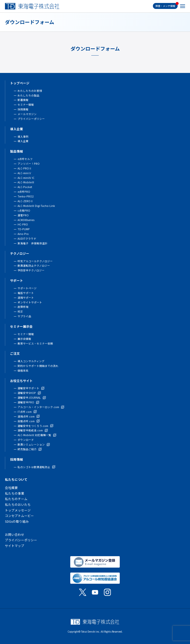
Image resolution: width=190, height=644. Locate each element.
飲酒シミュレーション (31, 444)
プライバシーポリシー (31, 119)
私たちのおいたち (18, 504)
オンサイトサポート (30, 302)
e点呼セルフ (25, 159)
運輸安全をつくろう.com (33, 426)
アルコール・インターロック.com (38, 407)
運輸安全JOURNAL (29, 398)
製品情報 (17, 151)
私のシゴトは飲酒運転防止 (34, 467)
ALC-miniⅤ (24, 173)
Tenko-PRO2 (26, 196)
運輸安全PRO (26, 402)
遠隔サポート (26, 298)
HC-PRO (23, 224)
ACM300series (26, 220)
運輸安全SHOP (27, 393)
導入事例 (23, 137)
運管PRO (23, 215)
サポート (17, 280)
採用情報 (23, 109)
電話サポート (26, 293)
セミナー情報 (26, 105)
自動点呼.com (26, 421)
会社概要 (11, 488)
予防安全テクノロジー (31, 270)
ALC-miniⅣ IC (26, 178)
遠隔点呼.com (26, 416)
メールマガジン (27, 114)
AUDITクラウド (27, 239)
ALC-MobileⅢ (26, 182)
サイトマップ (15, 546)
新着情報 (23, 100)
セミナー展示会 (21, 326)
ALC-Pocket (25, 187)
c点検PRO (24, 210)
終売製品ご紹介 (27, 449)
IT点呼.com (25, 412)
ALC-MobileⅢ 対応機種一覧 (34, 435)
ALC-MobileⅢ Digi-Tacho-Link (36, 206)
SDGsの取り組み (17, 521)
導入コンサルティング (31, 361)
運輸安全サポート (28, 388)
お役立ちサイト (21, 381)
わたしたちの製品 (28, 95)
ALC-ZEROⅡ (25, 201)
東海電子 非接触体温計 (33, 243)
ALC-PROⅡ (25, 168)
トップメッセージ (18, 510)
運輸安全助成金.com (30, 430)
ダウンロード (26, 440)
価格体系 (23, 370)
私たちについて (16, 479)
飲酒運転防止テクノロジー (34, 266)
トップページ (20, 83)
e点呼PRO (24, 192)
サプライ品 (24, 316)
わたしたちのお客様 (30, 91)
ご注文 (15, 353)
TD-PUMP (24, 229)
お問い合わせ (15, 534)
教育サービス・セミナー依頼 (35, 343)
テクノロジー (20, 253)
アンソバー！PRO (29, 164)
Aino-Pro (23, 234)
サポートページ (27, 288)
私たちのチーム (16, 499)
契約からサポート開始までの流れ (38, 366)
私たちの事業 (15, 493)
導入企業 (17, 129)
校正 (20, 311)
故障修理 (23, 307)
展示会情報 (24, 339)
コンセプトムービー (19, 516)
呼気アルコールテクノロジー (35, 261)
